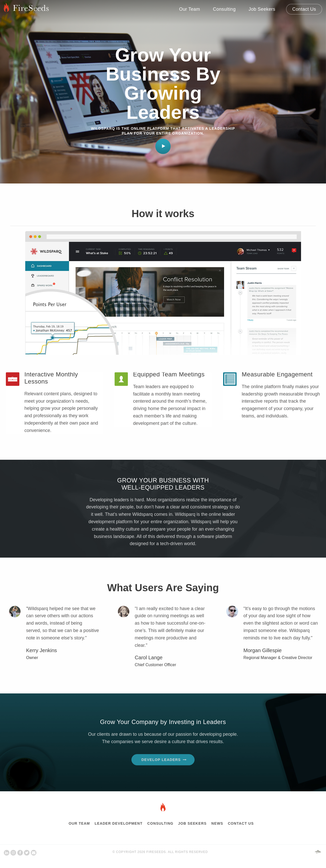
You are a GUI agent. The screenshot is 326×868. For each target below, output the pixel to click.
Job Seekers (262, 9)
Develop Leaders (161, 760)
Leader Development (119, 823)
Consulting (224, 9)
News (217, 823)
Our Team (189, 9)
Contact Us (304, 9)
